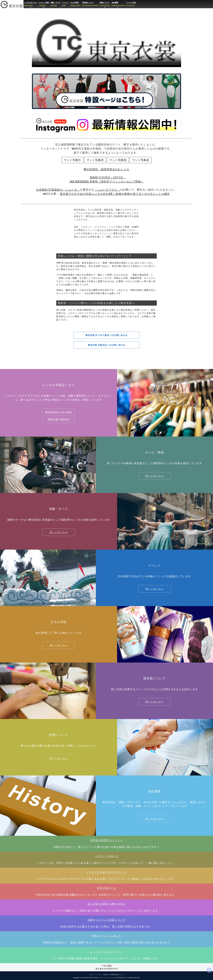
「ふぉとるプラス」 (107, 190)
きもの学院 (75, 4)
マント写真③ (118, 160)
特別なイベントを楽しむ (106, 936)
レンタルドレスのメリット (106, 952)
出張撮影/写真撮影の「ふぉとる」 (58, 190)
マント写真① (72, 160)
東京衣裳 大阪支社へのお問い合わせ (107, 345)
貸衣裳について (90, 4)
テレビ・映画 (44, 5)
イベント (65, 4)
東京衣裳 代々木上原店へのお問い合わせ (107, 335)
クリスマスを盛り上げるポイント (106, 872)
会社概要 (118, 5)
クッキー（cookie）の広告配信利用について (110, 975)
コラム (91, 975)
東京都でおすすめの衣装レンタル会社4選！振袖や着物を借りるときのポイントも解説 (115, 194)
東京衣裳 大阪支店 (59, 419)
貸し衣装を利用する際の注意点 (106, 904)
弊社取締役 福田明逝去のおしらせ (106, 169)
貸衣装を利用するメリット (106, 840)
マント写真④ (141, 160)
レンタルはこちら (31, 5)
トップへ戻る (131, 4)
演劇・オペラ (55, 4)
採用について (105, 5)
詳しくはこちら (154, 476)
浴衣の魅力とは (106, 888)
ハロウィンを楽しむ (106, 856)
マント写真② (95, 160)
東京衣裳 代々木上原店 (59, 412)
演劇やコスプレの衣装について (106, 920)
